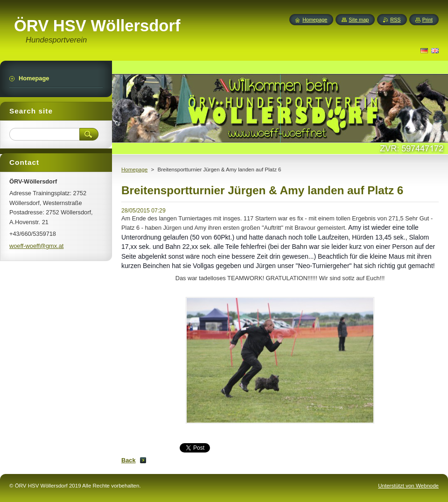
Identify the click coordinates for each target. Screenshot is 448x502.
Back (129, 460)
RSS (395, 20)
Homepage (134, 170)
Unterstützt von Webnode (408, 486)
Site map (359, 20)
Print (427, 20)
